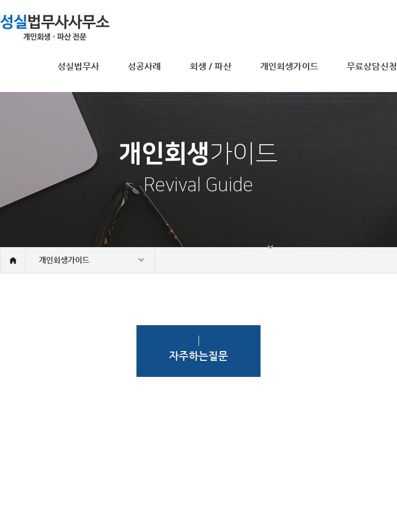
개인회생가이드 (289, 66)
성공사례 (144, 66)
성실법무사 (78, 66)
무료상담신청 (372, 66)
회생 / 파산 (211, 66)
